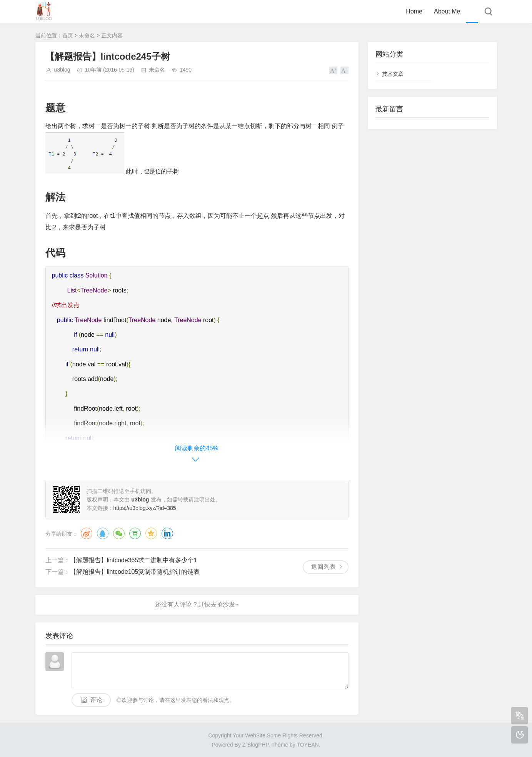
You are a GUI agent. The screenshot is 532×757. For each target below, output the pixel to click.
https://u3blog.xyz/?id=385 (145, 508)
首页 (68, 35)
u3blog (62, 70)
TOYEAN (308, 745)
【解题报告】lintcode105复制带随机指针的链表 (135, 572)
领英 (167, 533)
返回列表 (324, 567)
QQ (103, 533)
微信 (119, 533)
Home (414, 11)
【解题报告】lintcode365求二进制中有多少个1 (134, 560)
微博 (87, 533)
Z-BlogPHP (255, 745)
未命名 (87, 35)
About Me (447, 11)
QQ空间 (151, 533)
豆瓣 (135, 533)
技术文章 (393, 74)
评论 (96, 700)
